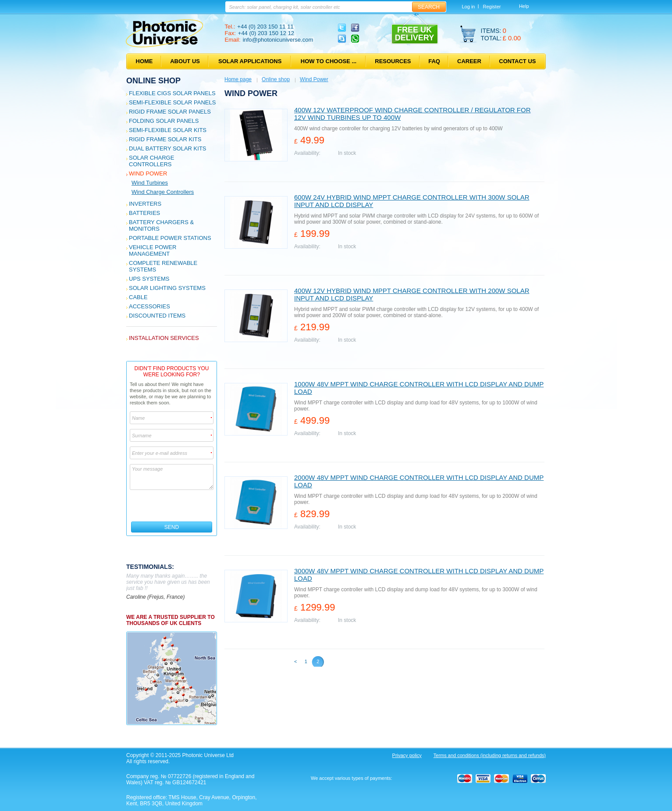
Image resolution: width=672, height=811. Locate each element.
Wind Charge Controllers (163, 192)
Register (492, 7)
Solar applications (250, 61)
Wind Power (148, 173)
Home (144, 61)
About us (185, 61)
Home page (238, 79)
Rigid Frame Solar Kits (165, 139)
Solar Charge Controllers (151, 161)
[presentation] (172, 506)
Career (469, 61)
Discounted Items (157, 316)
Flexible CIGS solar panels (172, 93)
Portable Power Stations (170, 238)
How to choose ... (329, 61)
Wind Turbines (150, 183)
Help (524, 6)
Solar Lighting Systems (167, 288)
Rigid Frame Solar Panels (170, 112)
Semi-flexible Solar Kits (168, 130)
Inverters (145, 204)
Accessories (149, 306)
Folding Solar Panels (164, 121)
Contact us (517, 61)
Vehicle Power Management (153, 250)
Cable (138, 297)
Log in (469, 7)
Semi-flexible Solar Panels (172, 102)
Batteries (144, 213)
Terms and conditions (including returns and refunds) (490, 755)
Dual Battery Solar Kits (168, 148)
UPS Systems (149, 279)
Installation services (164, 338)
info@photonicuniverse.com (278, 40)
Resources (393, 61)
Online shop (153, 81)
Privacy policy (407, 755)
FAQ (434, 61)
